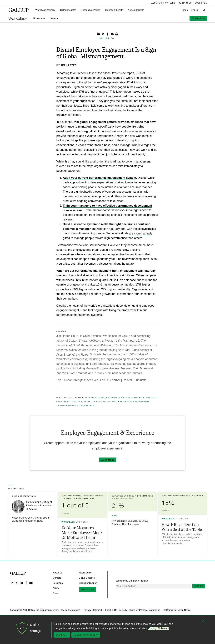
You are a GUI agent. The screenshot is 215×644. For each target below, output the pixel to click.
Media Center (86, 573)
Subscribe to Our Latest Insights (132, 581)
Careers (57, 578)
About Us (58, 573)
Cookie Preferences (70, 610)
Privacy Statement (93, 610)
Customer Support (88, 583)
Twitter (17, 583)
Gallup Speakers (87, 578)
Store (56, 593)
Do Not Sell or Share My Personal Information (137, 610)
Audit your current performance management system (100, 178)
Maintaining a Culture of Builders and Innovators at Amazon (39, 506)
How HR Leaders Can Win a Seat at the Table (182, 527)
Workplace (87, 405)
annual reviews (144, 131)
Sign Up (199, 586)
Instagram (21, 583)
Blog (142, 398)
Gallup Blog (79, 401)
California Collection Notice (177, 610)
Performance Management (134, 401)
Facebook (26, 583)
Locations (58, 583)
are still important (96, 245)
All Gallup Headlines (97, 398)
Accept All (62, 635)
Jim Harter (69, 65)
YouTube (31, 583)
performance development (90, 196)
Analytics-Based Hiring (124, 398)
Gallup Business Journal (102, 401)
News (56, 588)
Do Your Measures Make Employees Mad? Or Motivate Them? (82, 533)
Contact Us (88, 589)
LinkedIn (12, 583)
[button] (45, 10)
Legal (108, 610)
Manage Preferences (86, 635)
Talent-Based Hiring (68, 405)
